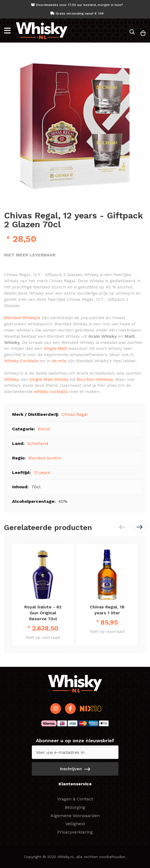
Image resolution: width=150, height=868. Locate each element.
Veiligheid (75, 824)
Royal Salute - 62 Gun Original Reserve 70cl (43, 613)
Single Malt (55, 348)
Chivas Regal (75, 414)
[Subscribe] (75, 769)
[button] (140, 527)
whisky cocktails (51, 391)
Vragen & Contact (75, 799)
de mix (59, 361)
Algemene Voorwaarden (75, 816)
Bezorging (75, 807)
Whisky (11, 379)
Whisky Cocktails (21, 361)
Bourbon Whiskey (95, 379)
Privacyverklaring (75, 832)
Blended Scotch (45, 458)
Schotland (38, 443)
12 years (42, 473)
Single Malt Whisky (49, 379)
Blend (44, 429)
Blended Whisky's (22, 318)
